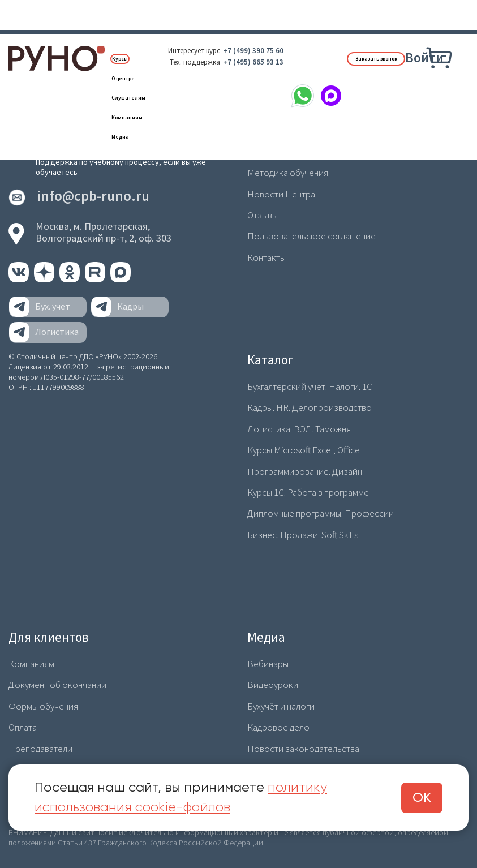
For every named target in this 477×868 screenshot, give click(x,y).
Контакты (267, 257)
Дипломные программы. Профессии (321, 513)
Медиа (120, 137)
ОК (422, 798)
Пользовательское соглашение (311, 236)
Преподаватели (40, 749)
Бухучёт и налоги (281, 706)
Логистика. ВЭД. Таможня (299, 429)
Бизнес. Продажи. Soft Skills (303, 535)
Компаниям (127, 118)
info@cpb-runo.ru (93, 196)
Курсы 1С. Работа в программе (308, 492)
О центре (123, 79)
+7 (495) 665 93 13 (253, 62)
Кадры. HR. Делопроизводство (310, 407)
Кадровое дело (278, 727)
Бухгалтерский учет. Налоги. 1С (310, 386)
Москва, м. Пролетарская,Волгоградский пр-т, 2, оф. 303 (104, 232)
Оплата (23, 727)
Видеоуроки (273, 685)
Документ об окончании (57, 685)
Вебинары (268, 664)
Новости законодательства (303, 749)
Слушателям (128, 98)
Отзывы (263, 215)
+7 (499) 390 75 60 (253, 51)
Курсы (120, 59)
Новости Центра (281, 194)
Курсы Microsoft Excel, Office (304, 450)
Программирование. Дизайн (305, 471)
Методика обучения (288, 173)
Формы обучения (43, 706)
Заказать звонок (376, 59)
